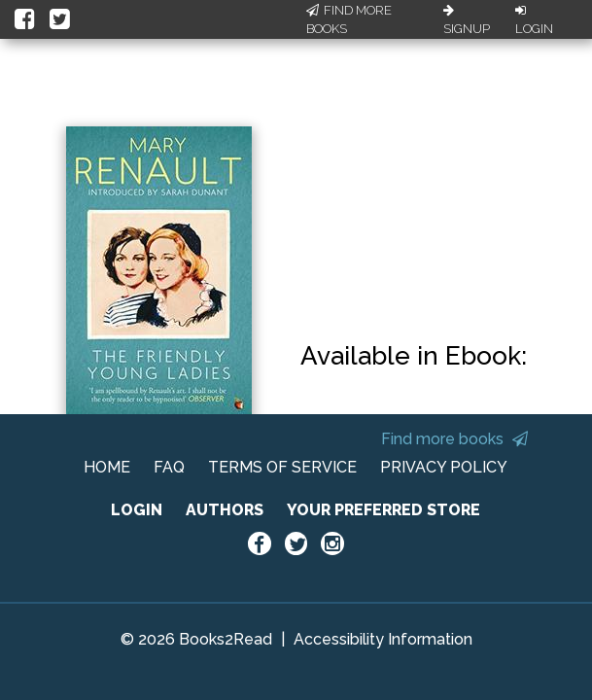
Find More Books (349, 20)
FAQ (169, 467)
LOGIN (137, 510)
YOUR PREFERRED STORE (383, 510)
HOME (107, 467)
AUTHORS (225, 510)
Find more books (454, 439)
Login (534, 20)
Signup (467, 20)
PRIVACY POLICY (444, 467)
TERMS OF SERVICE (282, 467)
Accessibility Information (383, 639)
